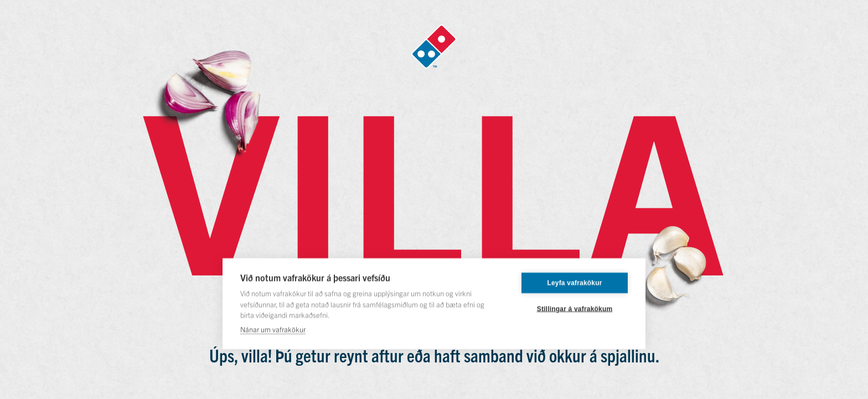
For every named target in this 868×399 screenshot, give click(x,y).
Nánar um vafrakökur (273, 329)
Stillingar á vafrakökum (575, 309)
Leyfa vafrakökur (574, 283)
